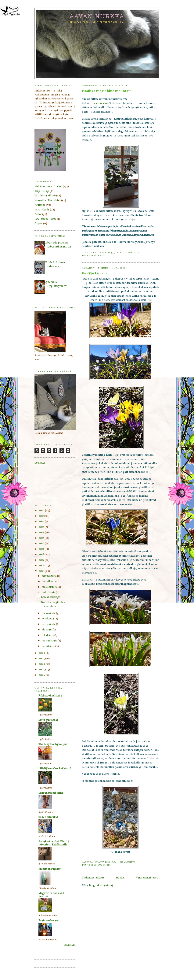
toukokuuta (49, 613)
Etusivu (120, 878)
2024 (42, 664)
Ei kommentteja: (128, 253)
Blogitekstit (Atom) (101, 886)
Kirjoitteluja (42, 191)
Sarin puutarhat (48, 720)
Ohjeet (39, 224)
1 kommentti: (127, 862)
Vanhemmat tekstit (148, 878)
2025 (42, 670)
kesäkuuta (48, 619)
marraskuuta (50, 641)
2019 (42, 560)
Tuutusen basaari (49, 921)
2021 (42, 571)
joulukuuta (48, 646)
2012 (42, 522)
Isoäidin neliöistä (45, 219)
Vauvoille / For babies (48, 200)
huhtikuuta (49, 593)
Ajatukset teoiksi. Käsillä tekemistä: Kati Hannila (54, 843)
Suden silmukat (48, 817)
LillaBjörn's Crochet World (55, 769)
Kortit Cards (42, 210)
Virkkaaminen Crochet (48, 186)
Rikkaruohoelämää (50, 696)
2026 (42, 675)
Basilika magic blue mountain (107, 91)
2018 (42, 555)
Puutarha (104, 865)
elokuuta (47, 630)
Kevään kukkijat (95, 274)
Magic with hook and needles (51, 895)
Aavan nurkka (97, 16)
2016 (42, 544)
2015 (42, 538)
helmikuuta (49, 582)
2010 (42, 511)
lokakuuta (48, 635)
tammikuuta (49, 576)
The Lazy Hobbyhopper (53, 744)
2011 (41, 516)
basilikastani (101, 103)
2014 (42, 533)
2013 (42, 527)
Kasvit (102, 255)
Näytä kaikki (70, 945)
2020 (42, 566)
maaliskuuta (50, 587)
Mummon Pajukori (50, 869)
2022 (42, 653)
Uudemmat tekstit (93, 878)
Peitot (38, 214)
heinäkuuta (49, 624)
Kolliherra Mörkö (45, 196)
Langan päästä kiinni (51, 793)
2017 (42, 549)
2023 (42, 659)
